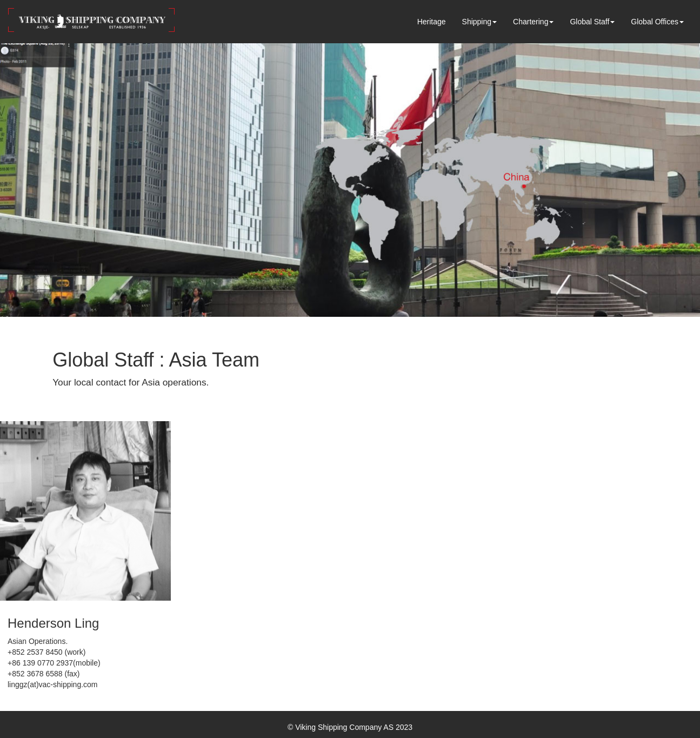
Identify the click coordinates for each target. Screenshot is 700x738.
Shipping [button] (480, 22)
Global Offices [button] (657, 22)
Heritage (432, 22)
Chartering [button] (533, 22)
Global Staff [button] (592, 22)
